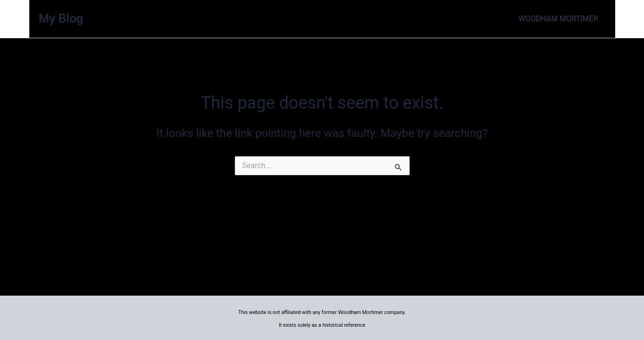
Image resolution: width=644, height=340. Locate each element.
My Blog (61, 18)
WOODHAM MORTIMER (558, 19)
